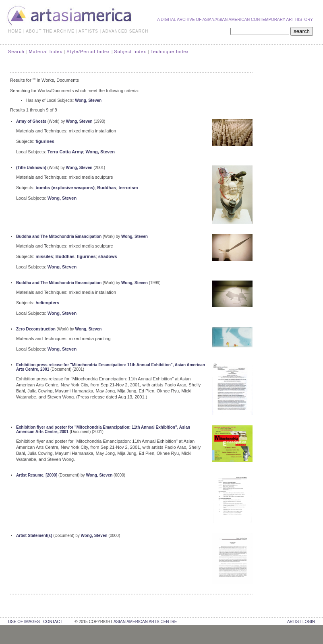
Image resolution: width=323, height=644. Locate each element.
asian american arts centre (145, 622)
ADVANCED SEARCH (125, 31)
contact (53, 622)
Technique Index (170, 52)
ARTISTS (88, 31)
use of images (24, 622)
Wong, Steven (88, 100)
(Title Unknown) (31, 168)
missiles (44, 256)
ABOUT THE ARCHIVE (50, 31)
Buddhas (107, 188)
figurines (45, 141)
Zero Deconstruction (36, 329)
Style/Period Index (88, 52)
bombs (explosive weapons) (65, 188)
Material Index (46, 52)
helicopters (47, 303)
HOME (15, 31)
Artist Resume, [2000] (37, 475)
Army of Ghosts (31, 121)
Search (16, 52)
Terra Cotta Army (65, 152)
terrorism (128, 188)
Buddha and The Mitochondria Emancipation (59, 236)
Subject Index (130, 52)
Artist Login (301, 622)
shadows (108, 256)
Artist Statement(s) (34, 536)
